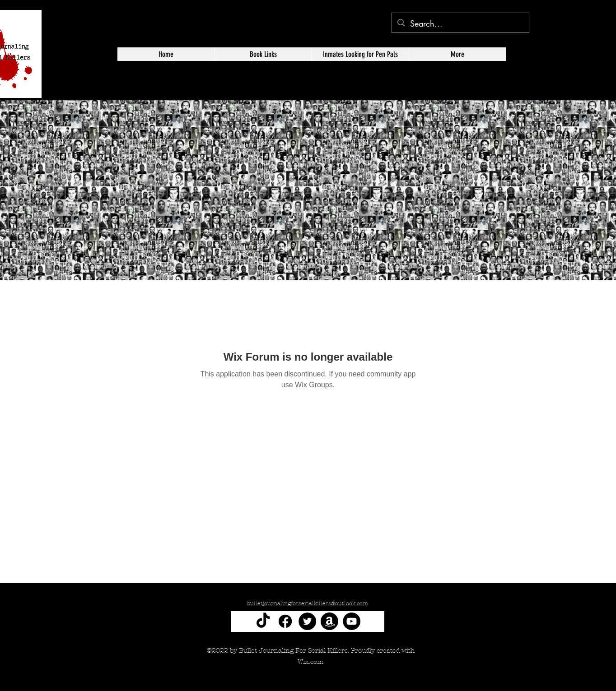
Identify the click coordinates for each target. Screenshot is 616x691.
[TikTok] (263, 621)
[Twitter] (307, 621)
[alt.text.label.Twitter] (575, 79)
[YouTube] (352, 621)
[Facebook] (285, 621)
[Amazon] (329, 621)
